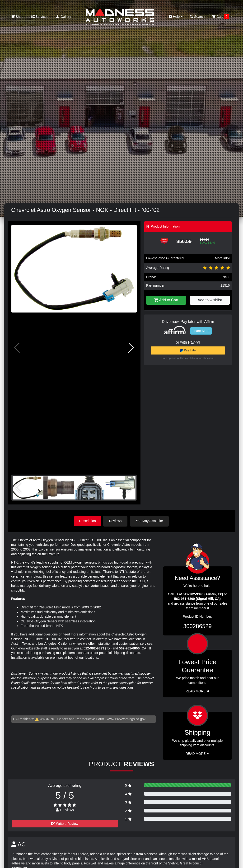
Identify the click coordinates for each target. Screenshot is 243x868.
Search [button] (197, 17)
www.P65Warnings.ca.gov (126, 719)
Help (176, 17)
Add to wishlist (210, 300)
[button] (131, 348)
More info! (222, 258)
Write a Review (65, 823)
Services (40, 17)
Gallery (63, 17)
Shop (17, 17)
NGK (226, 277)
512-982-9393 (94, 648)
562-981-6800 (129, 648)
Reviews (116, 521)
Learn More (201, 331)
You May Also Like (150, 521)
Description (88, 521)
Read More (198, 691)
